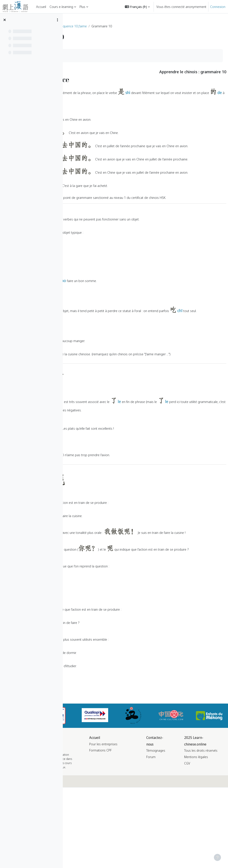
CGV (204, 841)
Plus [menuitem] (82, 7)
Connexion (218, 7)
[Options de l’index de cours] (57, 20)
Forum (178, 822)
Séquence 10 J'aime (139, 26)
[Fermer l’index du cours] (5, 20)
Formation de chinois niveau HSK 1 (96, 26)
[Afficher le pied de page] (217, 857)
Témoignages (183, 815)
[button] (137, 7)
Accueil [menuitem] (41, 7)
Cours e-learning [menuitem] (61, 7)
